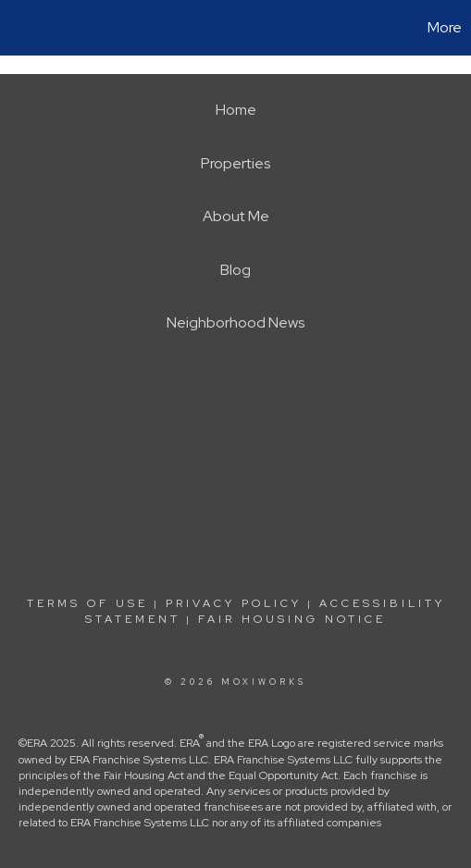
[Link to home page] (17, 28)
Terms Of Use (87, 603)
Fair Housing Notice (292, 619)
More (445, 27)
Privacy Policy (234, 603)
